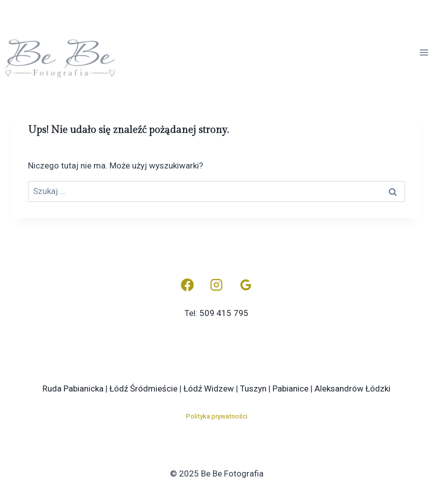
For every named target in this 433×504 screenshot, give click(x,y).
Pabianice (290, 388)
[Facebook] (187, 285)
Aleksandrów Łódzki (352, 388)
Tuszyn (253, 388)
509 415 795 (224, 313)
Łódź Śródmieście (143, 388)
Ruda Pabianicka (73, 388)
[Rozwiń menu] (424, 52)
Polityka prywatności (217, 416)
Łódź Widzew (209, 388)
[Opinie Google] (246, 285)
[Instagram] (217, 285)
